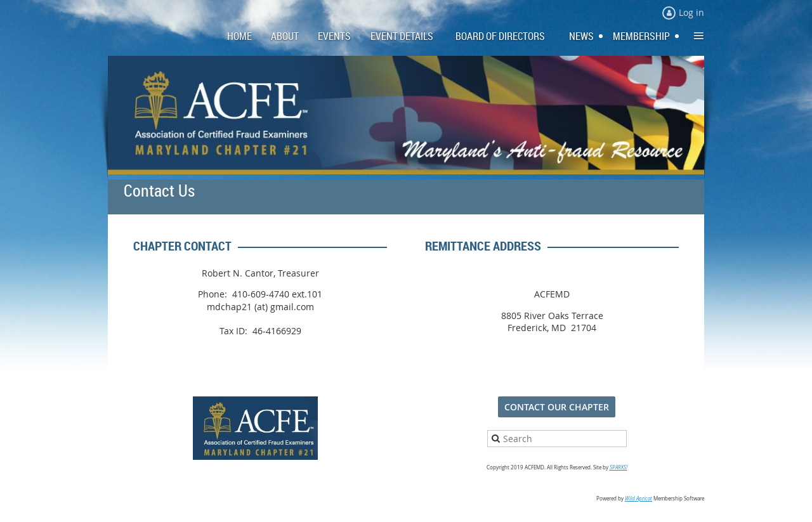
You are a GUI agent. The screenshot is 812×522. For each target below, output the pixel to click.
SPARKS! (619, 467)
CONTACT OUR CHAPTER (557, 407)
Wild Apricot (638, 499)
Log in (691, 12)
